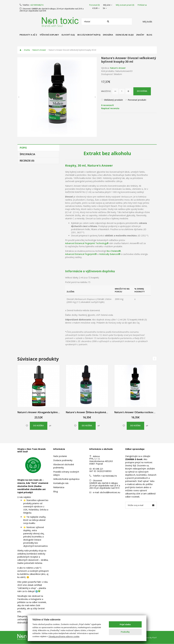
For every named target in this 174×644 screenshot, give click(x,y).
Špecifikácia (27, 154)
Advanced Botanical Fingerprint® (81, 254)
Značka (27, 50)
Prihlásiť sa (142, 5)
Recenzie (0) (27, 161)
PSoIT (155, 638)
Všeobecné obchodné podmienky (64, 466)
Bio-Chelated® (114, 251)
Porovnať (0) (94, 5)
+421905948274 (37, 5)
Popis (23, 148)
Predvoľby (125, 632)
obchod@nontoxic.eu (110, 492)
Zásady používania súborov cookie (64, 636)
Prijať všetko (125, 624)
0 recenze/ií (107, 105)
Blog (55, 491)
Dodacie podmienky (63, 460)
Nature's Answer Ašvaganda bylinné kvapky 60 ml (46, 412)
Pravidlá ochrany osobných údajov (66, 473)
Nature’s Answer (39, 50)
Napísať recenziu (110, 108)
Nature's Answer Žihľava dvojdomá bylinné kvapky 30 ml (98, 412)
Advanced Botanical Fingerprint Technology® (87, 243)
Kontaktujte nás (61, 483)
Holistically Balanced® (110, 254)
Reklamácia (59, 487)
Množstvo (106, 91)
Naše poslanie (60, 456)
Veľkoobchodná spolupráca (66, 479)
